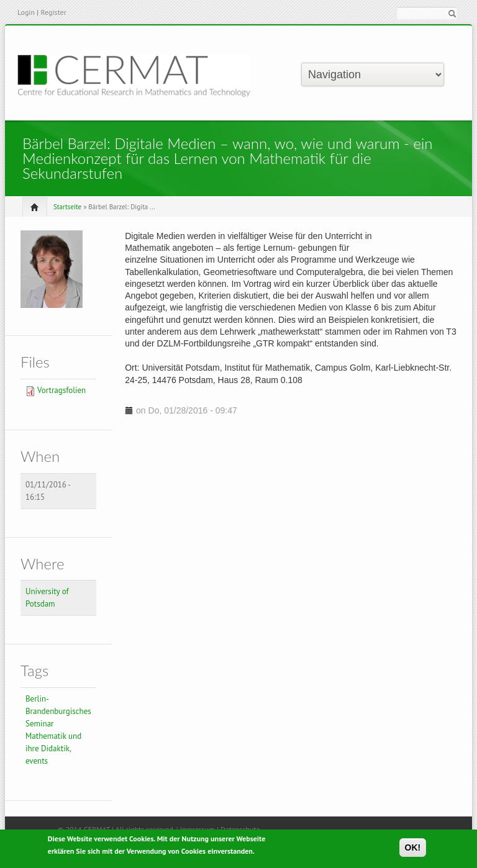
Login (26, 12)
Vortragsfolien (61, 390)
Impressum (198, 829)
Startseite (67, 207)
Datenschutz (240, 829)
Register (53, 12)
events (37, 761)
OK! (413, 850)
